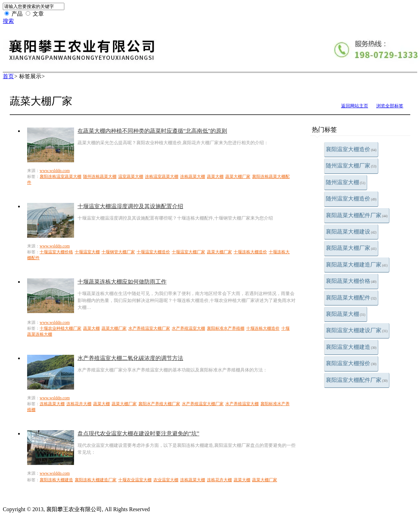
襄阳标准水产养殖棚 (226, 328)
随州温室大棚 (346, 182)
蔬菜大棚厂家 (238, 177)
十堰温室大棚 (87, 252)
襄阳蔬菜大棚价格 (351, 281)
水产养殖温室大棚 (188, 328)
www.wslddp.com (55, 171)
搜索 (8, 21)
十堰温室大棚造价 (153, 252)
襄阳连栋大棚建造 (56, 480)
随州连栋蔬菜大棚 (100, 177)
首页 (8, 76)
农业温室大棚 (166, 480)
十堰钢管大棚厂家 (118, 252)
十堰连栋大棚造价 (250, 252)
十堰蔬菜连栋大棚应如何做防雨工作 (122, 282)
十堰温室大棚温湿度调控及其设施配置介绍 (130, 206)
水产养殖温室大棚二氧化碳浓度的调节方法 (130, 358)
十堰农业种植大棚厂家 (60, 328)
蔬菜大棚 (215, 177)
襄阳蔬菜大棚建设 (351, 232)
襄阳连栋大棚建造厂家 (96, 480)
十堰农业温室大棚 (135, 480)
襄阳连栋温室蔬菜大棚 (60, 177)
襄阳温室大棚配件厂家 (357, 380)
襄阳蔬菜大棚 (346, 314)
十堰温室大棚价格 (56, 252)
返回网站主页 (355, 106)
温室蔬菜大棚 (131, 177)
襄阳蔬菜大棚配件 (351, 298)
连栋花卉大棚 (79, 404)
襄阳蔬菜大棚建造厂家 (357, 265)
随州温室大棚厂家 (351, 166)
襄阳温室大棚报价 (351, 363)
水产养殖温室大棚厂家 (149, 328)
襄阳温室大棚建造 (351, 347)
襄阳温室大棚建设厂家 (357, 330)
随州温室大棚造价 (351, 199)
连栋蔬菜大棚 (193, 177)
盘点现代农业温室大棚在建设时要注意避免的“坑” (138, 433)
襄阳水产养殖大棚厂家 (159, 404)
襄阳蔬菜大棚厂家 (351, 248)
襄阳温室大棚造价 (351, 149)
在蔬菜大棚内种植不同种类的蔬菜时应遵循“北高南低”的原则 (152, 131)
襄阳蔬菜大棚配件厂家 (357, 215)
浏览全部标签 (390, 106)
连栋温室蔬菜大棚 (162, 177)
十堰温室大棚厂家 (188, 252)
